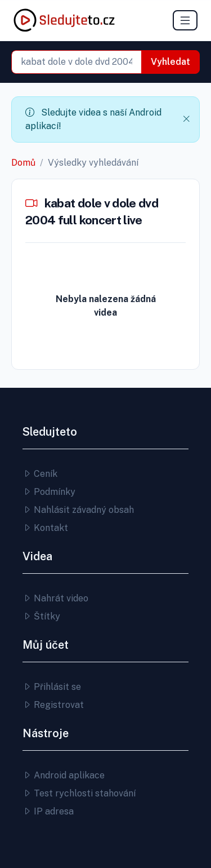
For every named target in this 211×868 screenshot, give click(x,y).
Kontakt (45, 528)
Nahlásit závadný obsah (78, 510)
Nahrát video (55, 598)
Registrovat (53, 705)
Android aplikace (64, 775)
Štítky (41, 616)
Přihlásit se (52, 687)
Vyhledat (170, 62)
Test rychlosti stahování (79, 793)
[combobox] (77, 62)
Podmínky (49, 492)
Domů (23, 163)
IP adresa (48, 811)
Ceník (40, 474)
